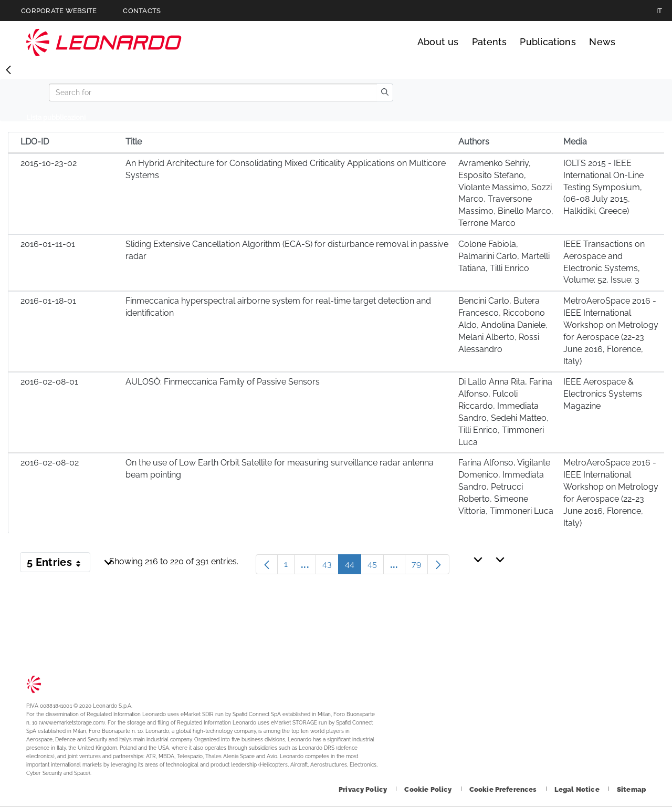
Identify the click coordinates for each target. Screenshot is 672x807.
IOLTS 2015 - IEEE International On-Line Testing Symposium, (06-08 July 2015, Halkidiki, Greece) (603, 187)
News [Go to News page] (602, 42)
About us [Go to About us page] (438, 42)
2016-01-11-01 (48, 244)
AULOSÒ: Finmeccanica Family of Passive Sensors (223, 382)
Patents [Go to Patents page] (489, 42)
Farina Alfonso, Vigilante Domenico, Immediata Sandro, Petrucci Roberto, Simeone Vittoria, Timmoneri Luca (506, 487)
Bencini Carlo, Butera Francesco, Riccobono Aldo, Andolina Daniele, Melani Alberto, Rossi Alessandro (503, 325)
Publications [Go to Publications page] (548, 42)
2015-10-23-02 (49, 163)
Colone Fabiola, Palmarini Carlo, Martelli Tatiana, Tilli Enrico (504, 256)
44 (353, 567)
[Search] (213, 92)
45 (376, 567)
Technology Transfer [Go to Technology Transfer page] (104, 42)
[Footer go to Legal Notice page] (578, 789)
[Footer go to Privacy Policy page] (364, 789)
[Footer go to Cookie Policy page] (429, 789)
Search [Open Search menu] (636, 42)
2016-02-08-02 (50, 463)
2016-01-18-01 (48, 301)
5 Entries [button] (59, 564)
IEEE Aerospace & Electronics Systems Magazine (603, 394)
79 (420, 567)
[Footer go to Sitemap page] (631, 789)
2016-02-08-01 (49, 382)
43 (330, 567)
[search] (385, 92)
